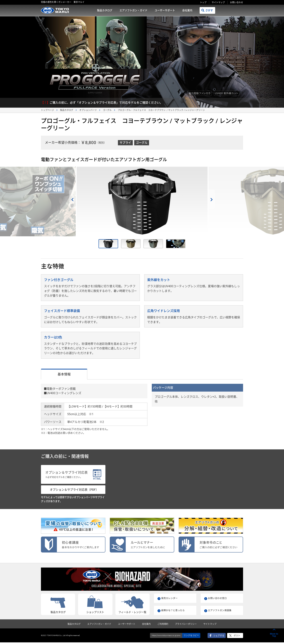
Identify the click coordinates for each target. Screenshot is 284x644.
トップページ (47, 110)
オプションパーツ (88, 110)
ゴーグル (107, 110)
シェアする (219, 637)
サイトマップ (218, 3)
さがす (209, 10)
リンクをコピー (191, 637)
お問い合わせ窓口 (218, 600)
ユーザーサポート (165, 10)
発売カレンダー (170, 600)
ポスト (237, 637)
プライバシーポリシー (186, 626)
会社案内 (187, 10)
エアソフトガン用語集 (221, 612)
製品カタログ (105, 10)
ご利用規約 (163, 626)
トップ (203, 3)
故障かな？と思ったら (174, 612)
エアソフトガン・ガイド (133, 10)
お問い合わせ (237, 3)
